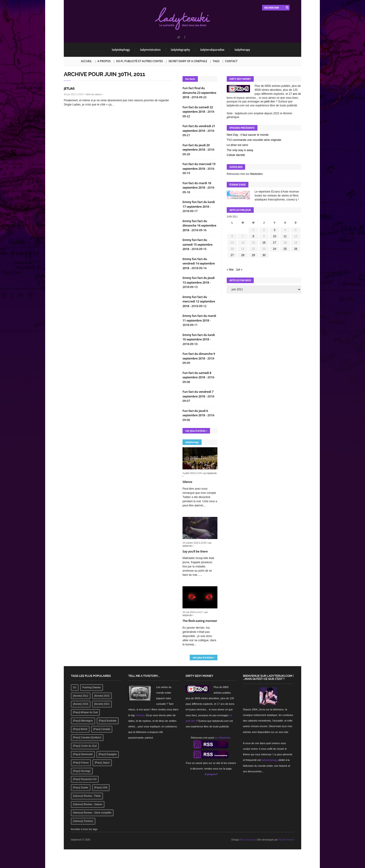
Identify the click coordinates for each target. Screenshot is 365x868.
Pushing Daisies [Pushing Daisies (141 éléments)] (92, 687)
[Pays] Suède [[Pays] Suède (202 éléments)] (81, 787)
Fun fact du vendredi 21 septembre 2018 (199, 128)
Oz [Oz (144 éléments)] (75, 687)
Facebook (185, 37)
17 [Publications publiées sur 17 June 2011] (275, 243)
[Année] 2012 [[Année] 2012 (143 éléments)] (81, 696)
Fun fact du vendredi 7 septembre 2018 (198, 394)
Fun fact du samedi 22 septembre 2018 (198, 109)
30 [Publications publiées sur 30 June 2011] (264, 255)
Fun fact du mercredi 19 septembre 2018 (199, 166)
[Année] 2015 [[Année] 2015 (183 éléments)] (102, 696)
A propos (104, 61)
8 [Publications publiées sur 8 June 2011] (253, 236)
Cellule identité (236, 155)
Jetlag (69, 88)
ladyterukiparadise (212, 50)
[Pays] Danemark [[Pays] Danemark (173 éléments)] (83, 754)
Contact (231, 61)
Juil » (239, 270)
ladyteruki (212, 473)
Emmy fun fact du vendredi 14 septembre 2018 (199, 263)
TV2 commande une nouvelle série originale (254, 140)
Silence (187, 482)
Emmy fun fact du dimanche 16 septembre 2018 (199, 225)
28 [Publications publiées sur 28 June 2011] (243, 255)
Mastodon (256, 174)
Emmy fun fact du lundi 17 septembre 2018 (199, 204)
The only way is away (240, 150)
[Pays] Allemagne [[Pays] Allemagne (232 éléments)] (83, 721)
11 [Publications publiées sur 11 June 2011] (285, 236)
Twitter (178, 37)
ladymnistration (150, 50)
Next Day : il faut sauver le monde (248, 135)
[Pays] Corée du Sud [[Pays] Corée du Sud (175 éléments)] (85, 746)
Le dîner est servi (237, 145)
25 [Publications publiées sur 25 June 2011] (285, 249)
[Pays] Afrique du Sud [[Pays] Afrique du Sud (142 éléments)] (85, 712)
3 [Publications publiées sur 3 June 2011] (275, 230)
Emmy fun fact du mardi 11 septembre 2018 (199, 318)
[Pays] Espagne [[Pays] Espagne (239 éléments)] (108, 754)
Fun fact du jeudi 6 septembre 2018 (195, 413)
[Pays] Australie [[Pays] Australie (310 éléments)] (108, 721)
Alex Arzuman (247, 840)
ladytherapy (242, 50)
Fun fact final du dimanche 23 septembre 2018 (199, 93)
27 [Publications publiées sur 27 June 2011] (232, 255)
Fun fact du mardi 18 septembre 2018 (197, 185)
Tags (216, 61)
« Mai (230, 270)
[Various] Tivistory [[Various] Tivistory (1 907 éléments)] (83, 821)
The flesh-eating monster (200, 621)
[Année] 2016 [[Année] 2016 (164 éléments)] (81, 704)
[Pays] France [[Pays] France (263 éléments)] (81, 763)
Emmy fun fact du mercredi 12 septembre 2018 (199, 301)
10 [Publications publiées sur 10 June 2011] (275, 236)
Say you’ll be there (195, 551)
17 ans (293, 94)
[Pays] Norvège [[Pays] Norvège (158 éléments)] (82, 771)
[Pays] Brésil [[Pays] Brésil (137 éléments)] (80, 729)
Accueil (86, 61)
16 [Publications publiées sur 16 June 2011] (264, 243)
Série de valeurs (94, 94)
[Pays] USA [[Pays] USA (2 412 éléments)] (101, 787)
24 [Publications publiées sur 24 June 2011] (275, 249)
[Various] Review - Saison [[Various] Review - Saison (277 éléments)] (88, 804)
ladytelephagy (121, 50)
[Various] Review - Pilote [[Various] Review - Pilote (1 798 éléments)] (87, 796)
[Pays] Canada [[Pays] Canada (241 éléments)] (102, 729)
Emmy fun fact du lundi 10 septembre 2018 (199, 337)
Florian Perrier (286, 840)
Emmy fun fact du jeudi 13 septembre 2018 (199, 280)
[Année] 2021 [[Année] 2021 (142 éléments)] (102, 704)
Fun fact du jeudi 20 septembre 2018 (196, 147)
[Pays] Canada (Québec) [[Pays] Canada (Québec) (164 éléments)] (87, 737)
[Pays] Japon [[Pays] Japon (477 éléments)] (102, 763)
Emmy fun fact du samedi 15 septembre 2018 (198, 244)
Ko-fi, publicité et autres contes (140, 61)
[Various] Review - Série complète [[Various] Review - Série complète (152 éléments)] (92, 813)
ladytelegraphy (180, 50)
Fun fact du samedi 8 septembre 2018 (197, 375)
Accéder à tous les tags (84, 829)
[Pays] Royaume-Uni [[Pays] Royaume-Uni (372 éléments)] (85, 779)
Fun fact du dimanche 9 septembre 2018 (199, 356)
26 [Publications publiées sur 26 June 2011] (296, 249)
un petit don (268, 102)
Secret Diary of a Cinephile (188, 61)
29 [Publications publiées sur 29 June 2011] (253, 255)
